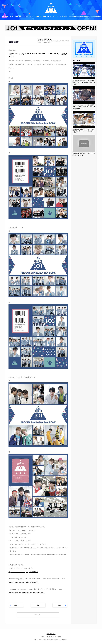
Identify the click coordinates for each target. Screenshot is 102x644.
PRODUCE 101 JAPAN (51, 8)
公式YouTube (13, 5)
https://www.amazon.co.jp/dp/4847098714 (23, 582)
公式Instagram (8, 5)
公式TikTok (19, 5)
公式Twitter (3, 5)
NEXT (60, 605)
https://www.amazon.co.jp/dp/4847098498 (23, 572)
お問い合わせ (51, 634)
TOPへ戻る (38, 615)
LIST (38, 605)
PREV (16, 605)
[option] (51, 28)
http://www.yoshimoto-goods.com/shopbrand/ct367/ (27, 593)
